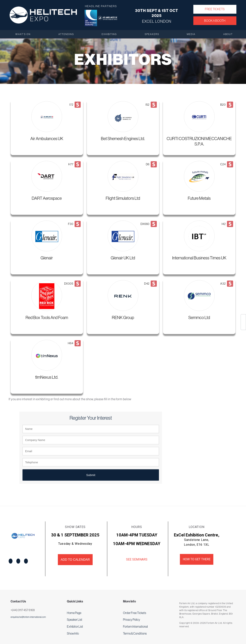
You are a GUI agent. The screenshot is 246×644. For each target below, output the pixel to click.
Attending (66, 34)
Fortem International (135, 626)
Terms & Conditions (135, 633)
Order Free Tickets (135, 613)
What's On (23, 34)
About (228, 34)
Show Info (73, 633)
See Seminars (137, 559)
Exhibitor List (75, 626)
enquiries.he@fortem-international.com (28, 617)
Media (191, 34)
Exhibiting (109, 34)
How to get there (197, 559)
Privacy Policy (132, 620)
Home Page (74, 613)
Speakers (152, 34)
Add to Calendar (75, 560)
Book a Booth (215, 21)
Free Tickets (215, 9)
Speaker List (75, 620)
